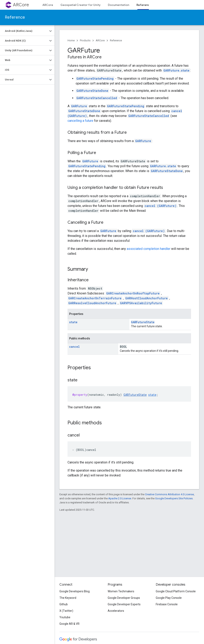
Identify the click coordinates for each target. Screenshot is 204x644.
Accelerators (116, 611)
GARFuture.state (176, 70)
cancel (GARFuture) (161, 206)
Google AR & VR (69, 624)
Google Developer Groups (124, 598)
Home (71, 40)
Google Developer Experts (124, 604)
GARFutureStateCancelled (97, 98)
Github (64, 604)
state (73, 322)
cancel (74, 347)
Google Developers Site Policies (174, 498)
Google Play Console (169, 598)
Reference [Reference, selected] (144, 5)
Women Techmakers (121, 591)
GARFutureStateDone (92, 91)
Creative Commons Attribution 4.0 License (169, 494)
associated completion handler (149, 249)
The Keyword (68, 598)
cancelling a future (80, 121)
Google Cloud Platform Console (176, 591)
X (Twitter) (66, 611)
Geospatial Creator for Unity (81, 5)
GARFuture (79, 106)
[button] (24, 31)
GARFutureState (143, 322)
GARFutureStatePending (95, 79)
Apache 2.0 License (120, 498)
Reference (15, 17)
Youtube (65, 617)
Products (85, 40)
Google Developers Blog (75, 591)
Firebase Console (167, 604)
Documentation (119, 5)
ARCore (21, 5)
